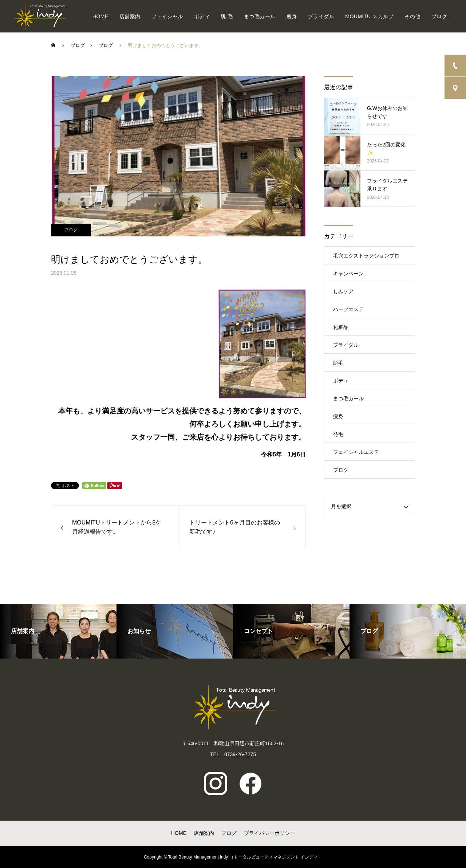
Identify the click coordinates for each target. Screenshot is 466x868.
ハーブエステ (348, 309)
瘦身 (292, 16)
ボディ (202, 16)
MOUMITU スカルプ (369, 16)
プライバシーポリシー (269, 833)
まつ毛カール (260, 16)
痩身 (338, 416)
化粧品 (341, 327)
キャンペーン (348, 274)
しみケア (343, 291)
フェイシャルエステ (356, 452)
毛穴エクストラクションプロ (366, 256)
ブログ (439, 16)
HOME (100, 16)
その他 (412, 16)
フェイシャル (167, 16)
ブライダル (321, 16)
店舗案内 (130, 16)
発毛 (338, 434)
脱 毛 (227, 16)
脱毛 (338, 363)
